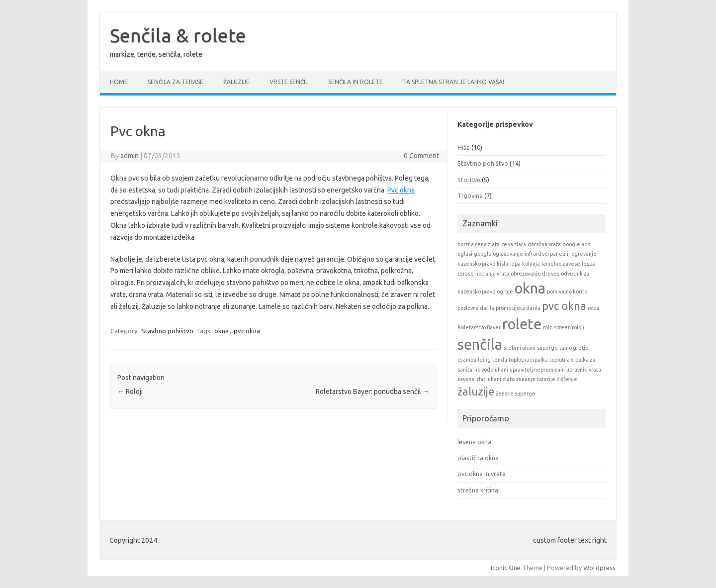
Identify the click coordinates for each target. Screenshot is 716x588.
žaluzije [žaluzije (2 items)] (476, 392)
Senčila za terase (176, 82)
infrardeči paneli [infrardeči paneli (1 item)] (545, 254)
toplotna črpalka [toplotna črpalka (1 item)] (528, 360)
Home (119, 82)
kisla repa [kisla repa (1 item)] (509, 264)
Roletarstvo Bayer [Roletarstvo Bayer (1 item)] (479, 327)
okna (222, 331)
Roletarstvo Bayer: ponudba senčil (373, 392)
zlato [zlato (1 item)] (509, 379)
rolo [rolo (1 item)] (548, 327)
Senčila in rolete (356, 82)
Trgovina (470, 196)
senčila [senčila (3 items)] (480, 344)
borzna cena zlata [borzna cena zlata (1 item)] (479, 244)
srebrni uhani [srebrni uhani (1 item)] (520, 348)
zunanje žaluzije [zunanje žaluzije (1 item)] (536, 379)
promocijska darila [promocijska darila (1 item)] (518, 308)
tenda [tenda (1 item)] (500, 360)
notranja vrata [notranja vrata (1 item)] (492, 274)
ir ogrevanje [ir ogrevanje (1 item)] (582, 254)
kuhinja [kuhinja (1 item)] (531, 264)
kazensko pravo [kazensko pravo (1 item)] (476, 264)
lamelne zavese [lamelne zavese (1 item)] (561, 264)
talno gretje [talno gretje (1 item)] (574, 348)
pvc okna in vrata (482, 474)
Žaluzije (236, 82)
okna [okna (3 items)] (530, 288)
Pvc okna (401, 190)
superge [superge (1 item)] (547, 348)
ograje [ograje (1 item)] (505, 292)
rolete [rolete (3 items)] (522, 324)
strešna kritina (478, 490)
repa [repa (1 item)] (593, 308)
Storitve (469, 180)
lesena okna (474, 442)
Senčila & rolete (178, 35)
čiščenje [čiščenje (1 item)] (567, 379)
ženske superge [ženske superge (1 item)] (516, 393)
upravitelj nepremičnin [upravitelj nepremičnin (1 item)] (537, 370)
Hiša (464, 147)
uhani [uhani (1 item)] (501, 370)
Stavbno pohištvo (167, 331)
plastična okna (478, 458)
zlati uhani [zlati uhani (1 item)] (489, 379)
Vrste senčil (289, 82)
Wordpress (599, 568)
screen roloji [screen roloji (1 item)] (569, 327)
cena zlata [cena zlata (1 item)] (514, 244)
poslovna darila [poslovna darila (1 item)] (476, 308)
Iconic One (506, 568)
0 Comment (421, 156)
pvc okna (247, 331)
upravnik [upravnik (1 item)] (577, 370)
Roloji (130, 392)
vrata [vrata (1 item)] (595, 370)
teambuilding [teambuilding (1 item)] (474, 360)
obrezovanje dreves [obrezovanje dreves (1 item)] (535, 274)
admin (130, 156)
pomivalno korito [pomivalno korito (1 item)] (567, 292)
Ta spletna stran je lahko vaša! (453, 82)
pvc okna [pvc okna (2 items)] (564, 306)
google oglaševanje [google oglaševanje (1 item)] (498, 254)
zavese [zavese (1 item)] (466, 379)
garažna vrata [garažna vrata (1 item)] (544, 244)
